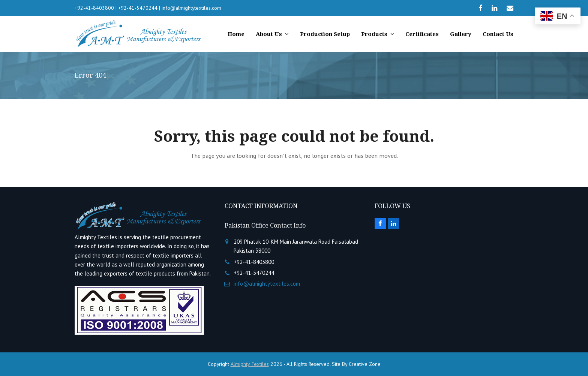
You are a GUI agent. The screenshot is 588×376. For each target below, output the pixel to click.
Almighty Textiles (250, 364)
